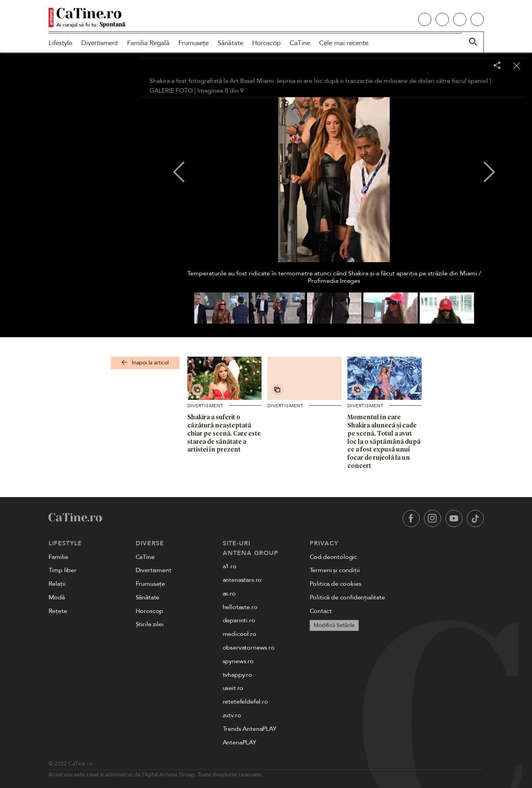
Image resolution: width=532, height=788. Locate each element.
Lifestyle (60, 43)
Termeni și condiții (335, 570)
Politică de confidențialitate (347, 597)
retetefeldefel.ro (245, 702)
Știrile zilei (150, 624)
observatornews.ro (249, 648)
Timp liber (63, 570)
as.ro (229, 594)
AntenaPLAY (240, 742)
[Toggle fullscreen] (478, 66)
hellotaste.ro (240, 607)
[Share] (497, 66)
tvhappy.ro (237, 675)
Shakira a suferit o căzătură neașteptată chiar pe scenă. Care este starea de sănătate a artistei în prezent (224, 433)
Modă (57, 597)
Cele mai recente (344, 43)
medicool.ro (240, 634)
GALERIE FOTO (171, 91)
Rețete (58, 611)
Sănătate (230, 43)
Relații (57, 584)
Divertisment (100, 43)
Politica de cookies (336, 584)
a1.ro (230, 566)
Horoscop (266, 43)
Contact (321, 611)
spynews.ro (238, 661)
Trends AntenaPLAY (250, 729)
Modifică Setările (334, 625)
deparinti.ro (239, 620)
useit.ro (233, 688)
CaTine (300, 43)
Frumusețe (194, 43)
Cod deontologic (334, 557)
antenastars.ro (242, 580)
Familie (58, 557)
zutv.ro (232, 715)
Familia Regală (148, 43)
